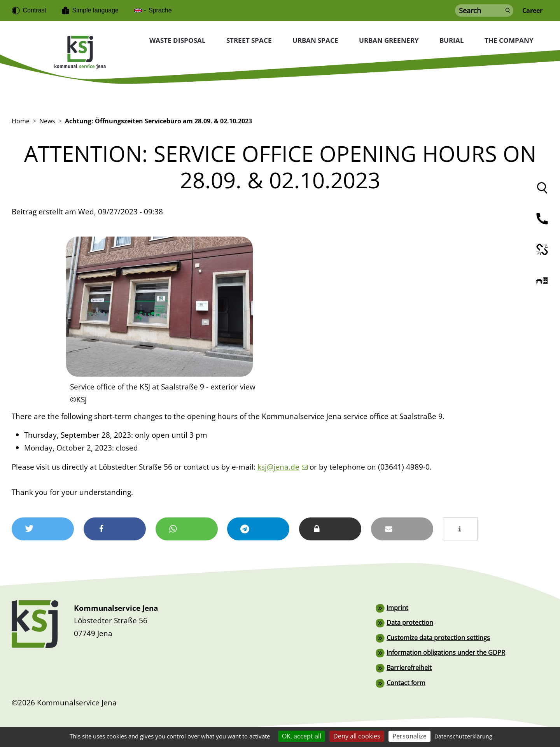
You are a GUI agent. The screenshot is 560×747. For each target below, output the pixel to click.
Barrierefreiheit (409, 667)
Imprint (397, 608)
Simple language (95, 10)
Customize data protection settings (438, 637)
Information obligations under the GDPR (446, 652)
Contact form (406, 682)
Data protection (410, 622)
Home (21, 121)
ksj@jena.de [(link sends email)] (283, 467)
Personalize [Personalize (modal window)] (409, 736)
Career (532, 11)
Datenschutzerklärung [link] (463, 736)
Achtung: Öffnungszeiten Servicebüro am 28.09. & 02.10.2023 (158, 121)
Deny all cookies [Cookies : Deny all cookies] (357, 736)
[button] (43, 529)
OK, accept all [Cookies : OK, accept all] (302, 736)
